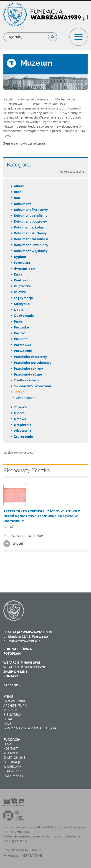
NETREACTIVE (32, 855)
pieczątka (22, 327)
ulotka (19, 413)
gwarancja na (25, 268)
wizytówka (23, 431)
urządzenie (23, 425)
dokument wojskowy (31, 251)
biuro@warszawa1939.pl (22, 641)
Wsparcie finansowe (22, 662)
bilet (18, 192)
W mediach (13, 767)
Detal (8, 719)
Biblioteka (12, 715)
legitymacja (24, 298)
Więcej (18, 543)
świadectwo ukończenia (33, 386)
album (19, 186)
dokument (23, 204)
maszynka (22, 304)
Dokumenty (13, 776)
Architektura (15, 705)
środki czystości (27, 380)
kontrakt (21, 280)
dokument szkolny (29, 227)
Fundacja (12, 739)
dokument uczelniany (31, 245)
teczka (19, 392)
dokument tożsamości (32, 239)
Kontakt (11, 676)
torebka (20, 407)
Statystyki (12, 771)
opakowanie (24, 315)
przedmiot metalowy (31, 357)
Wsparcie (11, 753)
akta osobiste (27, 398)
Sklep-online (14, 757)
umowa (20, 419)
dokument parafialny (31, 215)
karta (18, 274)
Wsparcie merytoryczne (25, 667)
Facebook (12, 685)
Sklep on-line (15, 672)
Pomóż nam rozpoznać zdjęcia (30, 728)
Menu (8, 696)
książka (20, 292)
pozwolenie (23, 351)
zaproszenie (24, 436)
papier (19, 321)
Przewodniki (14, 701)
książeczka (23, 286)
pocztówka (23, 345)
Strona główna (18, 649)
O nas (8, 744)
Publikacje (12, 762)
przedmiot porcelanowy (33, 363)
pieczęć (20, 333)
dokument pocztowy (31, 221)
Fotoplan (12, 653)
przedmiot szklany (29, 368)
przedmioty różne (28, 374)
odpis (19, 310)
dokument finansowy (31, 210)
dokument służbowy (30, 233)
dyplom (20, 257)
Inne (7, 724)
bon (17, 198)
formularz (22, 263)
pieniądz (21, 339)
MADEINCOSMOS (29, 850)
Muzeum (10, 710)
